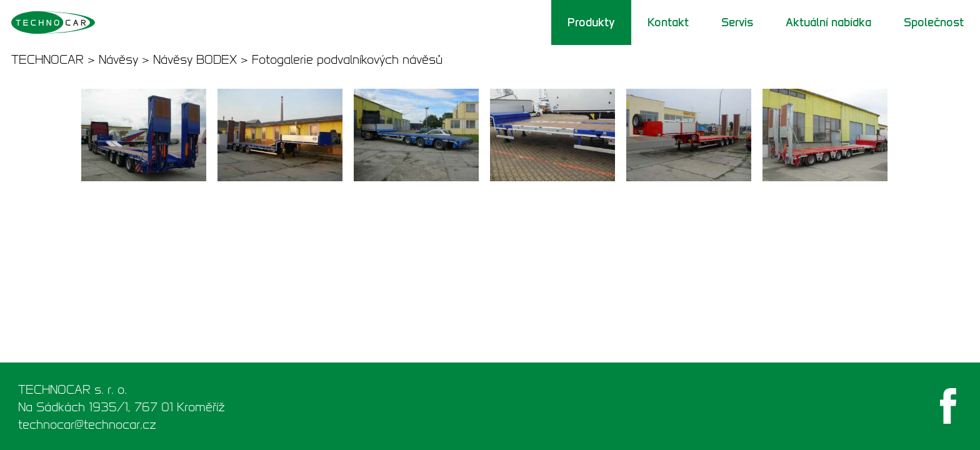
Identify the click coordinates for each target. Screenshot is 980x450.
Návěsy (118, 59)
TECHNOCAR (47, 59)
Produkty (591, 22)
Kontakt (668, 22)
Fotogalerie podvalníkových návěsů (347, 59)
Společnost (934, 22)
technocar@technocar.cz (87, 424)
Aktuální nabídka (828, 22)
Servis (737, 22)
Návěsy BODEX (195, 59)
